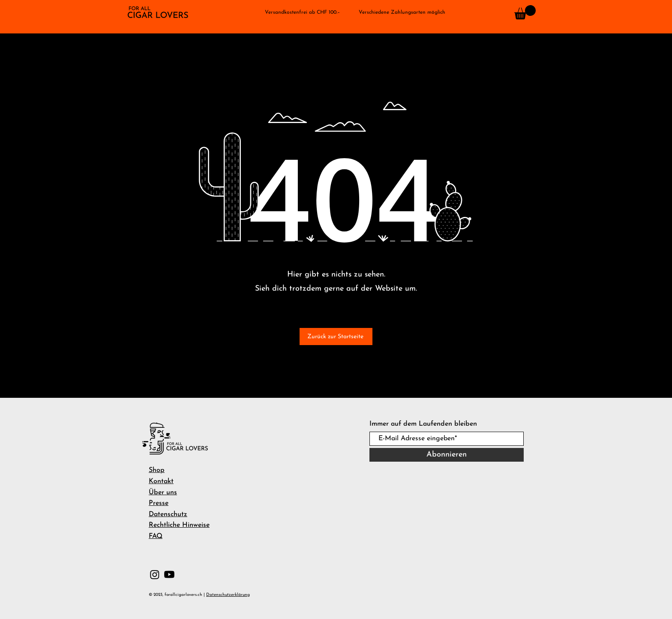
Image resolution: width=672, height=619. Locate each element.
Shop (157, 470)
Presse (159, 503)
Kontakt (161, 481)
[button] (20, 49)
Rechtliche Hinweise (179, 525)
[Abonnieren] (447, 455)
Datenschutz (168, 514)
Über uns (163, 493)
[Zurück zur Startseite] (336, 337)
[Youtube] (169, 574)
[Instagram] (155, 574)
